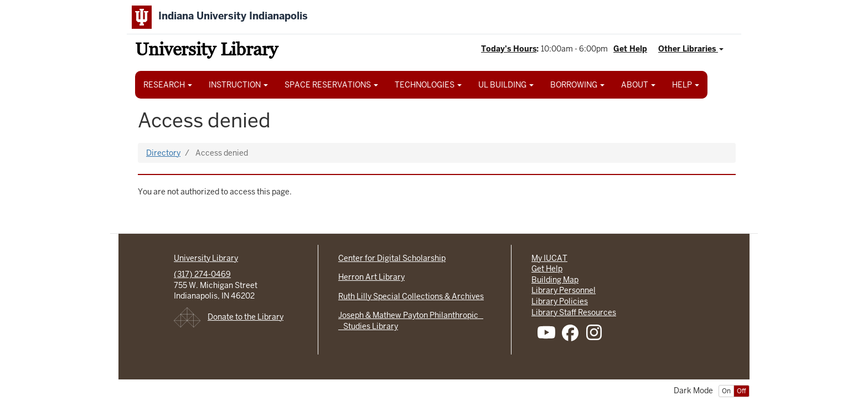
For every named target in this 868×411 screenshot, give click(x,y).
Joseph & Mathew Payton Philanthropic (411, 315)
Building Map (555, 280)
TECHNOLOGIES (428, 85)
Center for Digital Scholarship (392, 258)
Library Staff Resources (574, 312)
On (726, 391)
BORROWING (577, 85)
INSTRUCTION (238, 85)
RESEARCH (168, 85)
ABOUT (638, 85)
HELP (686, 85)
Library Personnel (564, 290)
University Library (206, 51)
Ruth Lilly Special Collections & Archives (411, 296)
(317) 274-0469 (202, 274)
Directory (163, 153)
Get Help (630, 49)
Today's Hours (509, 49)
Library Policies (560, 301)
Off (742, 391)
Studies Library (368, 326)
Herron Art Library (371, 277)
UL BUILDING (506, 85)
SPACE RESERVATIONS (331, 85)
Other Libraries (691, 49)
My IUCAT (549, 258)
